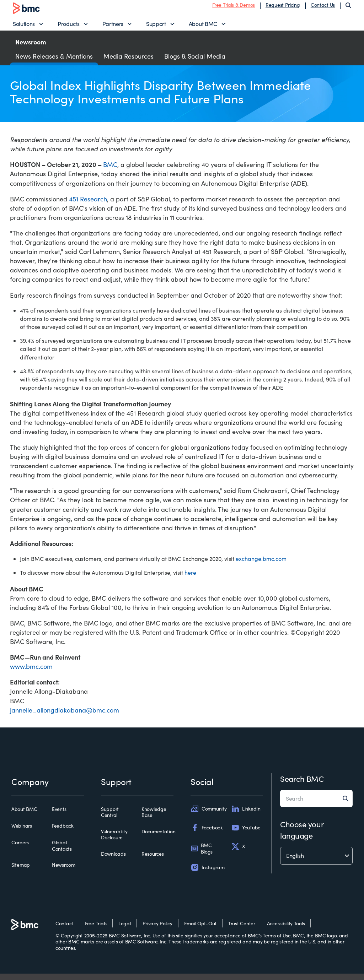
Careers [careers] (20, 849)
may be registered (273, 948)
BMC (110, 171)
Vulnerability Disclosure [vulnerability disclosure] (114, 841)
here (190, 579)
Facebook (207, 834)
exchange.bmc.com (261, 565)
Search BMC (302, 785)
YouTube (246, 834)
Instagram (207, 874)
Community (208, 815)
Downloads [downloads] (113, 860)
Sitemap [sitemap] (21, 872)
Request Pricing (283, 8)
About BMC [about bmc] (24, 816)
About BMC (203, 27)
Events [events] (59, 816)
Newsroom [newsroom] (64, 872)
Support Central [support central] (110, 819)
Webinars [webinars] (22, 832)
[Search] (348, 9)
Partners (113, 27)
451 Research (88, 205)
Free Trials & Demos (234, 8)
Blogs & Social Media (195, 63)
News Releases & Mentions (54, 63)
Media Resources (129, 63)
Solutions (24, 27)
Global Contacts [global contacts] (62, 852)
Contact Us (323, 8)
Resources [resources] (152, 860)
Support (156, 27)
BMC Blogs (202, 855)
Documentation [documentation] (158, 838)
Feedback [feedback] (63, 832)
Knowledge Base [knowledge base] (154, 819)
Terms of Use (277, 942)
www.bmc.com (31, 673)
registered (230, 948)
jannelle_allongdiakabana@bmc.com (65, 716)
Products (68, 27)
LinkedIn (246, 815)
